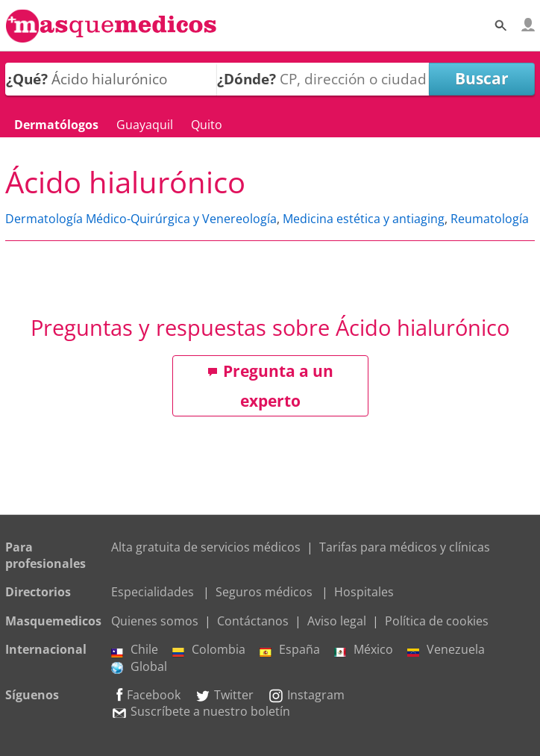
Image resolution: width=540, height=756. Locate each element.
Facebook (146, 695)
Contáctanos (253, 621)
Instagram (306, 695)
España (290, 649)
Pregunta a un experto (270, 386)
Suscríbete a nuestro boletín (201, 711)
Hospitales (364, 592)
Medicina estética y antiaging (364, 219)
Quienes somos (155, 621)
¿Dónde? (247, 79)
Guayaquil (145, 125)
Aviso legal (337, 621)
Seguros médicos (264, 592)
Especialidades (153, 592)
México (364, 649)
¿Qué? (27, 79)
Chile (135, 649)
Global (139, 666)
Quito (207, 125)
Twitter (224, 695)
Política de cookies (437, 621)
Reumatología (490, 219)
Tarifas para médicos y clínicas (405, 547)
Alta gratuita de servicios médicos (206, 547)
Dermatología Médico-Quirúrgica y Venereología (141, 219)
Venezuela (446, 649)
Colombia (209, 649)
